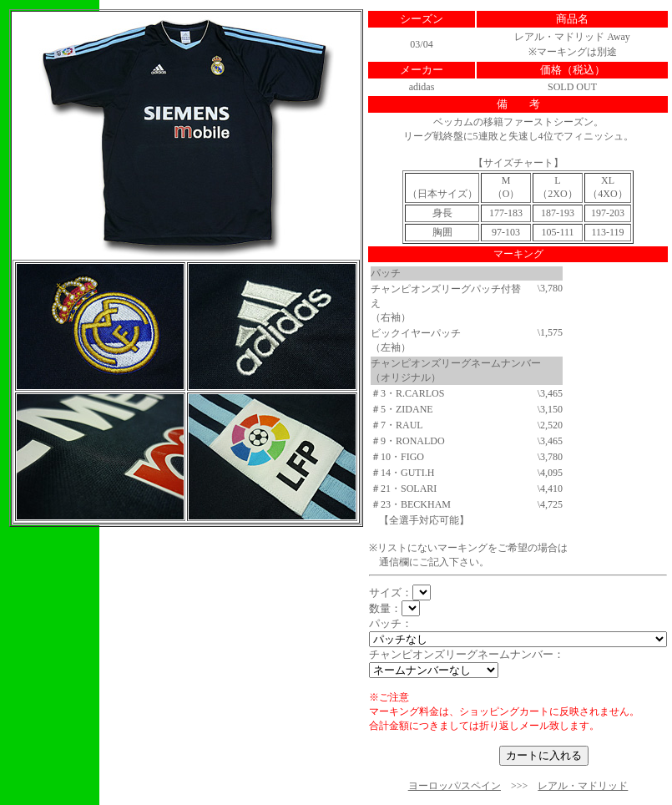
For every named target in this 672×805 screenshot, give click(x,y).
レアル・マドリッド (583, 786)
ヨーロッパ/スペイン (455, 786)
